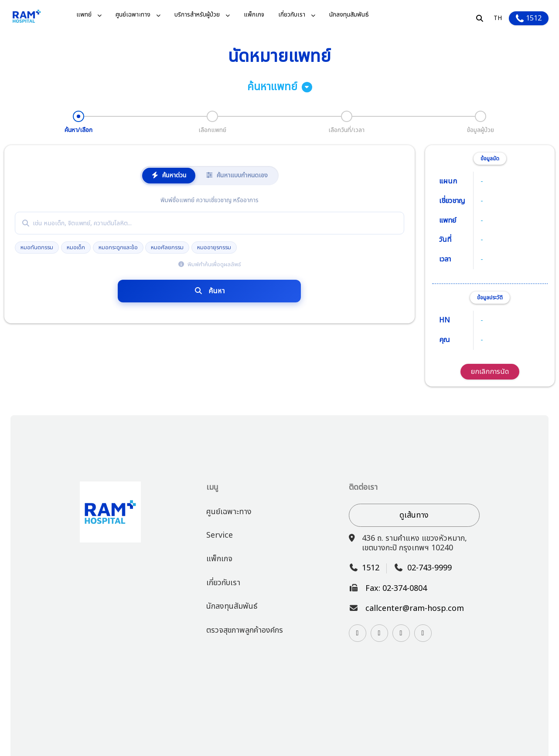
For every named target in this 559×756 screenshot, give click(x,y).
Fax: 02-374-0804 (396, 589)
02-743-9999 (429, 568)
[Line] (379, 633)
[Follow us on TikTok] (423, 633)
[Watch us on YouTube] (401, 633)
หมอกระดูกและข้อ (118, 247)
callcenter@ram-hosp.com (415, 609)
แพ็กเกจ (254, 15)
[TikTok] (423, 633)
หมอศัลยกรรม (167, 247)
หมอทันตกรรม (37, 247)
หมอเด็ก (76, 247)
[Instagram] (358, 633)
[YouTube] (401, 633)
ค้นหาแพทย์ (280, 87)
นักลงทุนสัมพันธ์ (349, 15)
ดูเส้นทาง (414, 515)
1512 (529, 18)
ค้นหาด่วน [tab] (169, 175)
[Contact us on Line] (379, 633)
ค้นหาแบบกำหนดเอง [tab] (237, 175)
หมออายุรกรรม (214, 247)
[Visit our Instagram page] (358, 633)
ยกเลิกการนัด (490, 372)
